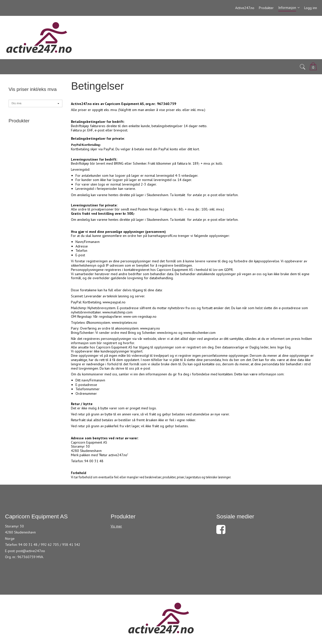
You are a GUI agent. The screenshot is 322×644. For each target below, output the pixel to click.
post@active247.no (31, 551)
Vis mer (116, 526)
